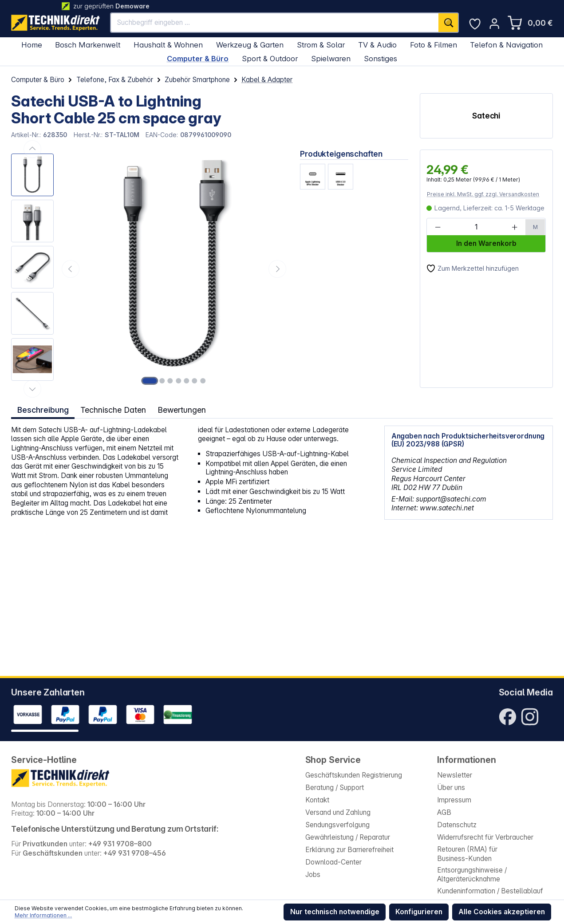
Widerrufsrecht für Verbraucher (485, 837)
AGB (444, 812)
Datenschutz (457, 825)
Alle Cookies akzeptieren (502, 912)
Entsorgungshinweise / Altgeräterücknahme (472, 875)
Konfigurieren (419, 912)
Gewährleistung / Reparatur (348, 837)
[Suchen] (449, 22)
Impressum (454, 800)
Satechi (486, 116)
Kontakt (317, 800)
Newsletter (455, 775)
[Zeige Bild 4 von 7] (178, 381)
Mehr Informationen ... (43, 915)
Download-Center (333, 862)
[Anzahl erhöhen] (515, 227)
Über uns (451, 788)
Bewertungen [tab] (182, 410)
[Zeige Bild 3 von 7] (170, 381)
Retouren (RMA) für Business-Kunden (467, 854)
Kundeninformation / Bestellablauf (490, 891)
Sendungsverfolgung (337, 825)
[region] (150, 269)
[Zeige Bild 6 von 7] (195, 381)
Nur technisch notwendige (335, 912)
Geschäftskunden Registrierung (354, 775)
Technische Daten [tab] (113, 410)
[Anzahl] (476, 227)
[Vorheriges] (71, 269)
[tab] (43, 409)
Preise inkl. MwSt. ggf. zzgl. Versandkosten (483, 194)
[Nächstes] (277, 269)
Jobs (313, 875)
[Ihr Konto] (494, 24)
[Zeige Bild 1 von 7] (150, 381)
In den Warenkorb (486, 243)
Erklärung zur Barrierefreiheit (349, 850)
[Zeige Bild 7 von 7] (203, 381)
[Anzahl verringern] (438, 227)
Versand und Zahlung (338, 812)
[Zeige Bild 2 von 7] (162, 381)
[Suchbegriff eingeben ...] (275, 22)
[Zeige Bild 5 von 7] (186, 381)
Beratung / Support (335, 788)
